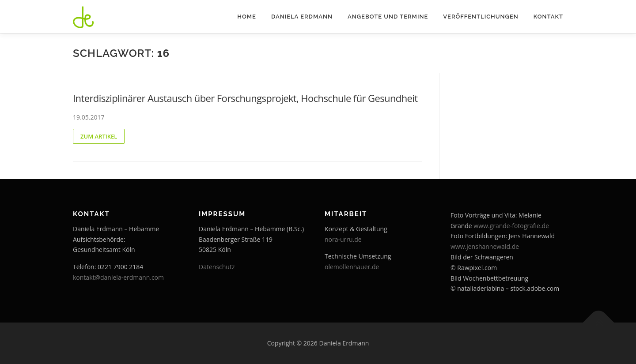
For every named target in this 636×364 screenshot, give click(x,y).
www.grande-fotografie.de (511, 226)
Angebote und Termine (388, 17)
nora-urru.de (343, 239)
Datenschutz (217, 267)
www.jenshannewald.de (485, 246)
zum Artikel (99, 136)
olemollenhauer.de (352, 267)
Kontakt (548, 17)
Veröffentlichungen (481, 17)
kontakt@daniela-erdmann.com (118, 277)
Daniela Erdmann (302, 17)
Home (247, 17)
